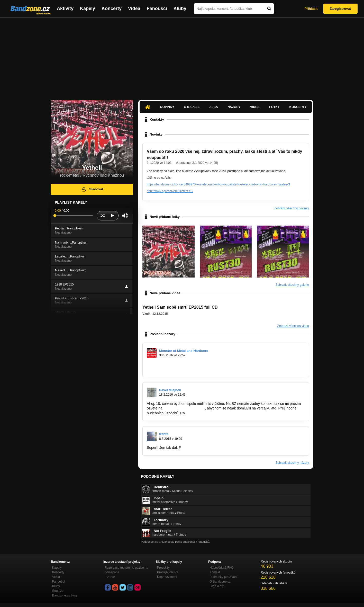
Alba (213, 107)
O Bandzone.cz (220, 582)
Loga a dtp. (217, 586)
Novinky (167, 107)
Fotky (274, 107)
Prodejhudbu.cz (168, 572)
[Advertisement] (182, 56)
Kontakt (215, 572)
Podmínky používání (224, 577)
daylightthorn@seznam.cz (184, 408)
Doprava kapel (167, 577)
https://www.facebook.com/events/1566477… (183, 369)
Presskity (163, 568)
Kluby (180, 8)
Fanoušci (157, 8)
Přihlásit (311, 9)
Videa (134, 8)
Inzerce (110, 577)
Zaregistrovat (340, 9)
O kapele (192, 107)
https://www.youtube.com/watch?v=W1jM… (181, 364)
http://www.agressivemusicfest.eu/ (170, 191)
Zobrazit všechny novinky (292, 208)
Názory (234, 107)
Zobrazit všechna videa (293, 326)
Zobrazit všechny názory (292, 463)
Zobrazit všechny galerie (292, 285)
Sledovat (92, 189)
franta (164, 434)
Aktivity (65, 8)
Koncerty (112, 8)
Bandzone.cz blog (64, 595)
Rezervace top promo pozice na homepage (126, 570)
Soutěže (58, 591)
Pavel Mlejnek (170, 390)
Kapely (88, 8)
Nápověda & (221, 568)
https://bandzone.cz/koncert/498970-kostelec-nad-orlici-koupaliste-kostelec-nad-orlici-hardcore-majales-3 (218, 184)
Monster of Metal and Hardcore (184, 351)
